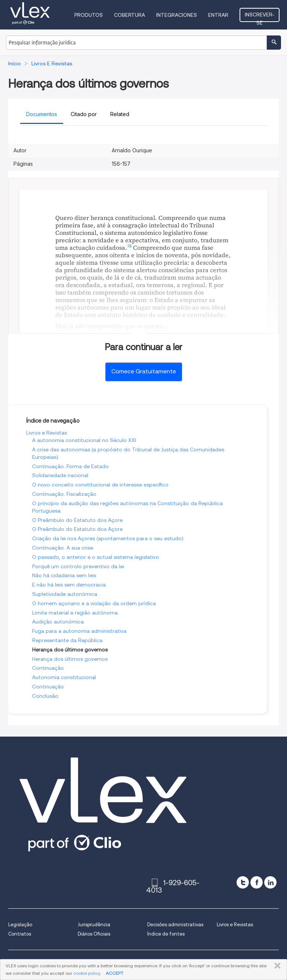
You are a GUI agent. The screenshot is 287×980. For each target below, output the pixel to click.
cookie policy (87, 973)
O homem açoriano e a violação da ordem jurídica (94, 603)
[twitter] (243, 882)
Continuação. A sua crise (63, 548)
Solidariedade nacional (60, 475)
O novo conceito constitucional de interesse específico (100, 485)
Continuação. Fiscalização (64, 494)
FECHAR (276, 966)
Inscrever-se (260, 17)
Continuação (48, 668)
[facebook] (257, 882)
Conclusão (45, 696)
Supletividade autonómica (65, 594)
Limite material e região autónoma (75, 613)
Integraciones (177, 15)
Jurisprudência (94, 925)
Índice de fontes (166, 934)
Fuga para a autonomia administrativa (79, 631)
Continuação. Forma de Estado (70, 466)
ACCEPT (115, 973)
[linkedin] (270, 882)
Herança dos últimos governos (70, 659)
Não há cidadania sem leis (64, 575)
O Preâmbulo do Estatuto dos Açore (77, 520)
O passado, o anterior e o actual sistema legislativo (96, 557)
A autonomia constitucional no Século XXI (84, 440)
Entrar (218, 15)
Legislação (20, 925)
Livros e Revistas (47, 433)
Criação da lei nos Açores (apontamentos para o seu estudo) (108, 538)
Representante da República (67, 640)
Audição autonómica (58, 622)
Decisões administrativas (175, 925)
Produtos (89, 15)
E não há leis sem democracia (69, 585)
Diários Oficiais (94, 934)
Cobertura (129, 15)
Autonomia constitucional (64, 677)
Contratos (20, 934)
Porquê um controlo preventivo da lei (78, 566)
